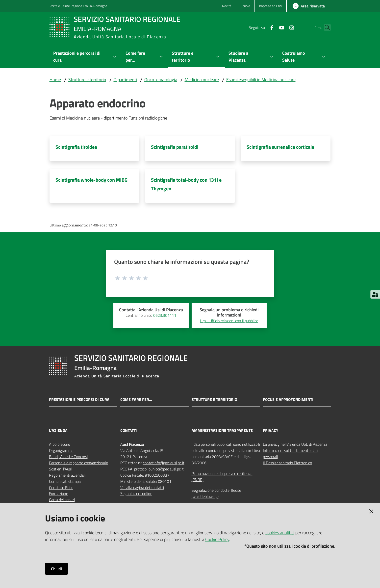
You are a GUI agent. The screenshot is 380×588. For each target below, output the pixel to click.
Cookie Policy (217, 539)
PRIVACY (271, 430)
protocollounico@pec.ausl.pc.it (159, 469)
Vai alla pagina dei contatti (142, 488)
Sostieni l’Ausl (60, 469)
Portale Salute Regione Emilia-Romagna (78, 6)
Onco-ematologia (161, 80)
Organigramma (61, 450)
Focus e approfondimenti (288, 400)
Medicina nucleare (202, 80)
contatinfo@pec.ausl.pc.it (164, 463)
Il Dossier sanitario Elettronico (287, 463)
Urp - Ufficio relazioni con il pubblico (229, 321)
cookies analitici (280, 533)
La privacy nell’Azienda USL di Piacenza (295, 444)
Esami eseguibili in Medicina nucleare (261, 80)
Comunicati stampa (65, 481)
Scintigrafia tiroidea (76, 147)
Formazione (59, 493)
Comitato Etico (61, 488)
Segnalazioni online (136, 493)
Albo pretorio (60, 444)
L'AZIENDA (58, 430)
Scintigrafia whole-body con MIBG (91, 180)
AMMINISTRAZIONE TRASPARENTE (222, 430)
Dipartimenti (125, 80)
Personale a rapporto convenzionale (78, 463)
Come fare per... (136, 400)
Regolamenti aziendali (67, 475)
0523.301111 (165, 315)
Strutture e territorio (87, 80)
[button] (325, 27)
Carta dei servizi (62, 500)
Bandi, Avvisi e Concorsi (68, 457)
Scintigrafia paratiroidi (175, 147)
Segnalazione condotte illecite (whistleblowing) (216, 493)
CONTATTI (129, 430)
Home (55, 80)
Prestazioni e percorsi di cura (79, 400)
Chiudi (56, 569)
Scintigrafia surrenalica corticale (280, 147)
